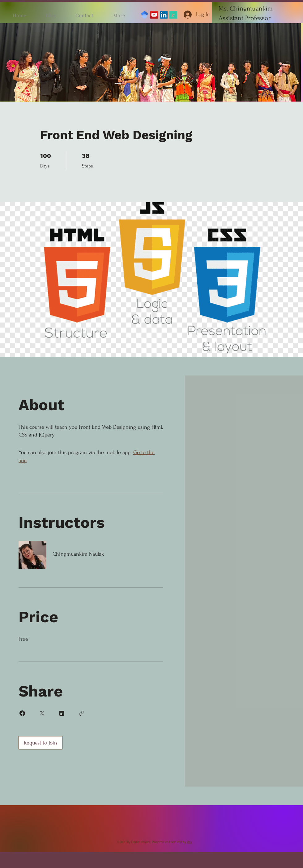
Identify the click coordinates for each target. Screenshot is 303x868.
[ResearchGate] (173, 15)
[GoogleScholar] (145, 15)
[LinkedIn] (164, 15)
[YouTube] (154, 15)
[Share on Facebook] (22, 713)
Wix (190, 842)
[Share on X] (42, 713)
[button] (150, 62)
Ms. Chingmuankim (246, 8)
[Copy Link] (82, 713)
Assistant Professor (245, 18)
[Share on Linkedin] (62, 713)
